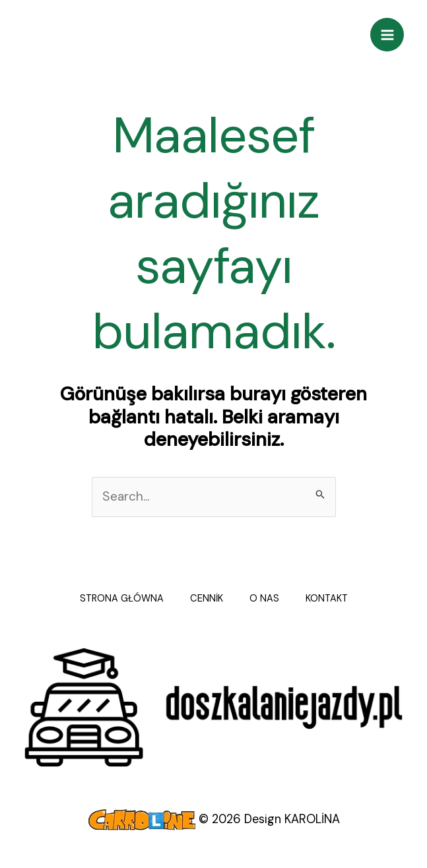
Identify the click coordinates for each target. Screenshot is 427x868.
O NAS (264, 599)
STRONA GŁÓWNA (122, 599)
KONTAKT (327, 599)
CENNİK (207, 599)
